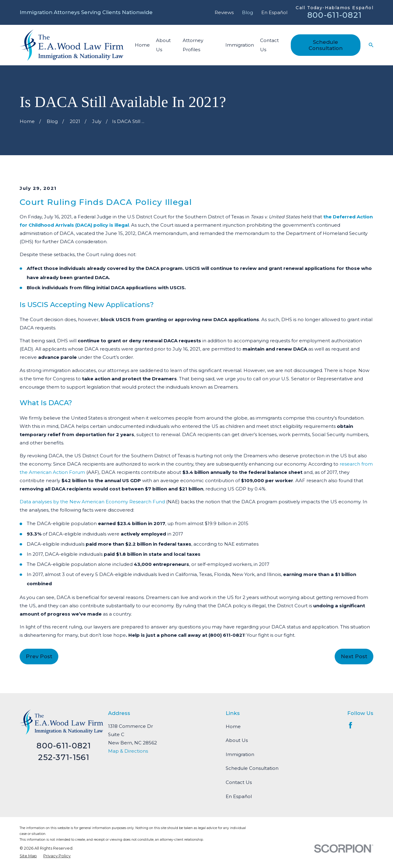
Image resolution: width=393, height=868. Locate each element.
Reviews (224, 12)
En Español (274, 12)
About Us (237, 740)
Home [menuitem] (142, 45)
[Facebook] (350, 725)
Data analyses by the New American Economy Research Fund (92, 502)
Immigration (240, 754)
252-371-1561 (64, 757)
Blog (247, 12)
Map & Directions (128, 751)
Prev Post (39, 656)
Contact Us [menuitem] (269, 45)
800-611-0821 (335, 15)
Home (233, 726)
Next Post (354, 656)
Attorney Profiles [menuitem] (193, 45)
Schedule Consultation (326, 45)
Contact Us (239, 782)
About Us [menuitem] (163, 45)
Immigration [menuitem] (240, 45)
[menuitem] (28, 856)
